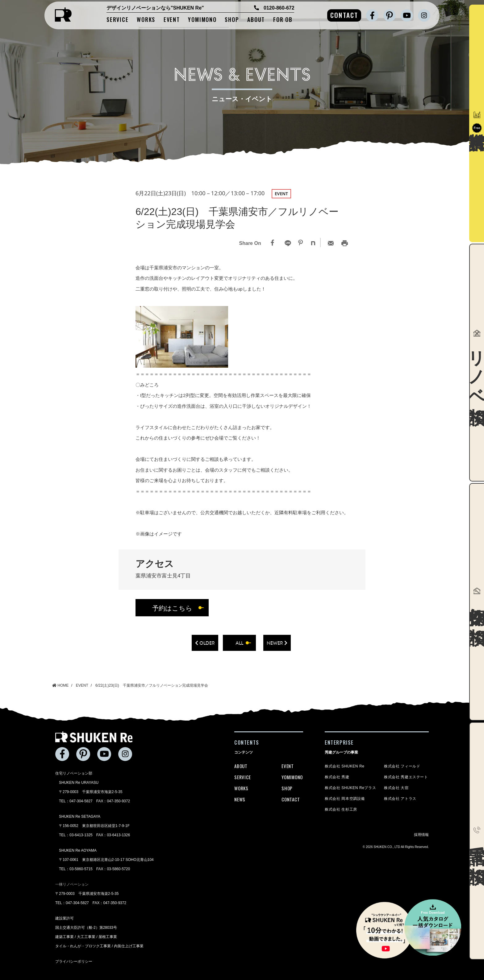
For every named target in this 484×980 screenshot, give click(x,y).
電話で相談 (477, 841)
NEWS (240, 799)
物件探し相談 (477, 602)
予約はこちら (172, 608)
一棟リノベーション (72, 884)
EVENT (172, 20)
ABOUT (256, 20)
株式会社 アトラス (400, 799)
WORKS (146, 20)
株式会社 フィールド (402, 766)
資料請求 (477, 122)
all (239, 643)
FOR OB (283, 20)
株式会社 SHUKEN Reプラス (350, 788)
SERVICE (118, 20)
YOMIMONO (202, 20)
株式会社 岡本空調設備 (345, 799)
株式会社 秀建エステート (406, 777)
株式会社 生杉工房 (341, 809)
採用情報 (421, 835)
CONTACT (344, 15)
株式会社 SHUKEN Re (344, 766)
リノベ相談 (477, 362)
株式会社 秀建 (337, 777)
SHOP (232, 20)
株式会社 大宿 (396, 788)
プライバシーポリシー (74, 961)
